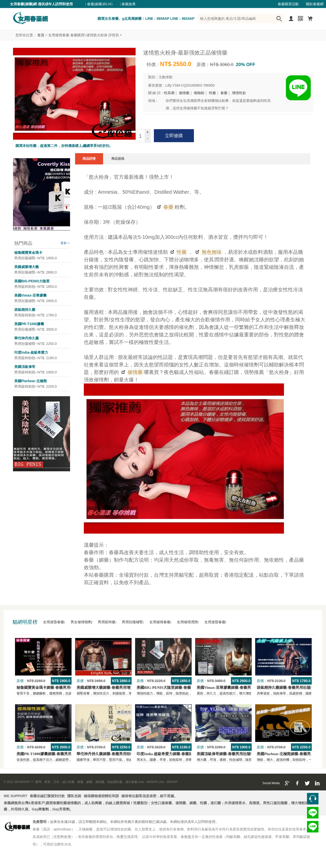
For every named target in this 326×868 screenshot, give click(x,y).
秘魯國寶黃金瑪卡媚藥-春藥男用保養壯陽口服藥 (57, 688)
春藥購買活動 (288, 4)
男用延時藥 (107, 622)
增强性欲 (239, 93)
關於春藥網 (315, 4)
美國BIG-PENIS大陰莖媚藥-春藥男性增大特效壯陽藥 (181, 688)
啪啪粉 (199, 93)
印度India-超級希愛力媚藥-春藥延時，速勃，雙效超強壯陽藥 (187, 754)
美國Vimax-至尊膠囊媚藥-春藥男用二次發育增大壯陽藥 (243, 688)
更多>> (65, 243)
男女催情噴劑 (81, 622)
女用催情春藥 (160, 622)
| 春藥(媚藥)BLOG (99, 4)
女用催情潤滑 (187, 622)
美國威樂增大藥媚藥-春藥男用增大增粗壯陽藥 (115, 688)
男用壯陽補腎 (132, 622)
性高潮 (169, 93)
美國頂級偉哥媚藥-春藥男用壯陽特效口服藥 (233, 754)
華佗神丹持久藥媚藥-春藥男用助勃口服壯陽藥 (115, 754)
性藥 (212, 93)
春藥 (224, 93)
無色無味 (211, 252)
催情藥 (184, 93)
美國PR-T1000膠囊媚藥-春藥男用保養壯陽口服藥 (57, 754)
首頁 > (42, 35)
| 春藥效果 (128, 4)
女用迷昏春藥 (54, 622)
